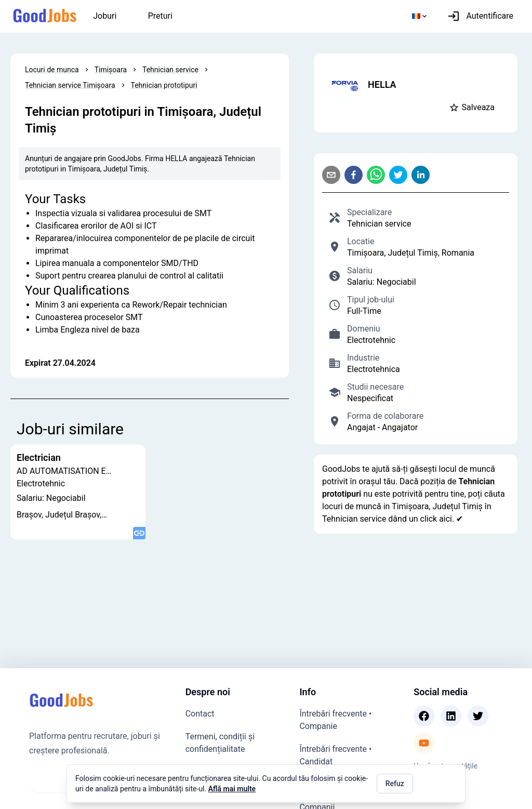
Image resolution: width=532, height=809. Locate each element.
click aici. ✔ (442, 519)
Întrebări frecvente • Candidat (335, 755)
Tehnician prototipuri (164, 85)
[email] (333, 175)
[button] (474, 108)
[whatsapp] (378, 175)
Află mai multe (232, 789)
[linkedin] (423, 175)
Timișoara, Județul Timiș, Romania (411, 253)
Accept (437, 784)
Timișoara (111, 70)
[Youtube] (424, 743)
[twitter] (400, 175)
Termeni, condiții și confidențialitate (220, 743)
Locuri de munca (52, 70)
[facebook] (356, 175)
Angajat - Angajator (382, 427)
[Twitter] (478, 716)
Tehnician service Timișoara (70, 85)
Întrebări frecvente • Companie (335, 720)
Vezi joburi (57, 781)
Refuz (395, 784)
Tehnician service (170, 70)
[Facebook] (424, 716)
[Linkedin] (451, 716)
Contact (200, 714)
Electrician (39, 458)
